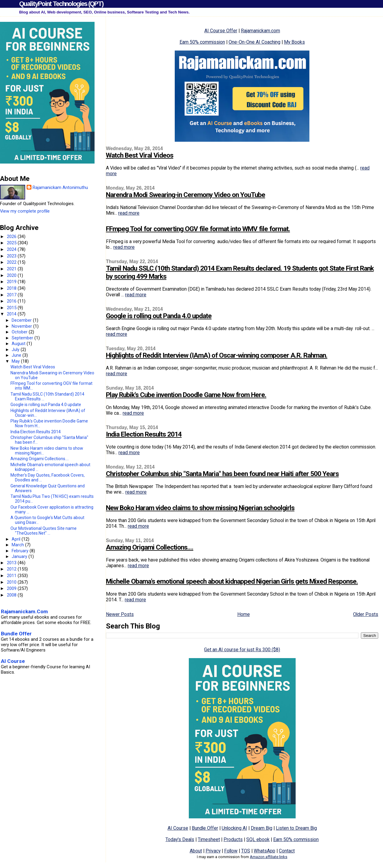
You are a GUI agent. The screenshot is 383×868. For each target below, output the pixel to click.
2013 (12, 563)
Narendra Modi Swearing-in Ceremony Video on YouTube (186, 195)
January (20, 556)
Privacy (213, 851)
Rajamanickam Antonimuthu (60, 187)
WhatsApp (265, 851)
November (22, 326)
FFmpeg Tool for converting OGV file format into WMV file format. (198, 229)
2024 (12, 249)
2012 (12, 569)
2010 (12, 582)
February (21, 551)
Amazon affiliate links (269, 857)
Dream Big (262, 828)
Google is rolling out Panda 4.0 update (159, 316)
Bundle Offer (205, 828)
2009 (12, 588)
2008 (12, 595)
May (16, 361)
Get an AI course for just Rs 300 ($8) (242, 650)
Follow (231, 851)
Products (233, 839)
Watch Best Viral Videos (140, 155)
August (19, 344)
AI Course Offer (221, 31)
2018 (12, 288)
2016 (12, 301)
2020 (12, 275)
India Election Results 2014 (144, 434)
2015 (12, 308)
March (18, 545)
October (20, 332)
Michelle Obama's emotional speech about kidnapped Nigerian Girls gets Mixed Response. (232, 581)
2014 (12, 314)
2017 (12, 295)
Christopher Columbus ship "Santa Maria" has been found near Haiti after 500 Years (222, 474)
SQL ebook (258, 839)
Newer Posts (120, 614)
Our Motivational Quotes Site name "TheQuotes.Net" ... (44, 531)
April (17, 539)
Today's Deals (180, 839)
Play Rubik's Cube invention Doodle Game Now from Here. (186, 395)
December (22, 320)
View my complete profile (25, 211)
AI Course (178, 828)
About (196, 851)
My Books (294, 42)
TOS (246, 851)
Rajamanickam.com (260, 31)
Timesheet (209, 839)
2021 (12, 269)
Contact (287, 851)
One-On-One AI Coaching (254, 42)
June (17, 355)
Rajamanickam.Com (24, 611)
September (23, 338)
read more (129, 213)
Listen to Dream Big (296, 828)
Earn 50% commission (202, 42)
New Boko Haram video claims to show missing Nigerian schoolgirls (200, 508)
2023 (12, 256)
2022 (12, 262)
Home (244, 614)
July (16, 350)
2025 (12, 243)
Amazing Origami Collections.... (150, 547)
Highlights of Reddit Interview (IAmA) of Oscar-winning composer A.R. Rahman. (217, 355)
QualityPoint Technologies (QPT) (61, 4)
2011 (12, 576)
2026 (12, 237)
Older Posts (366, 614)
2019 (12, 282)
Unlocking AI (234, 828)
